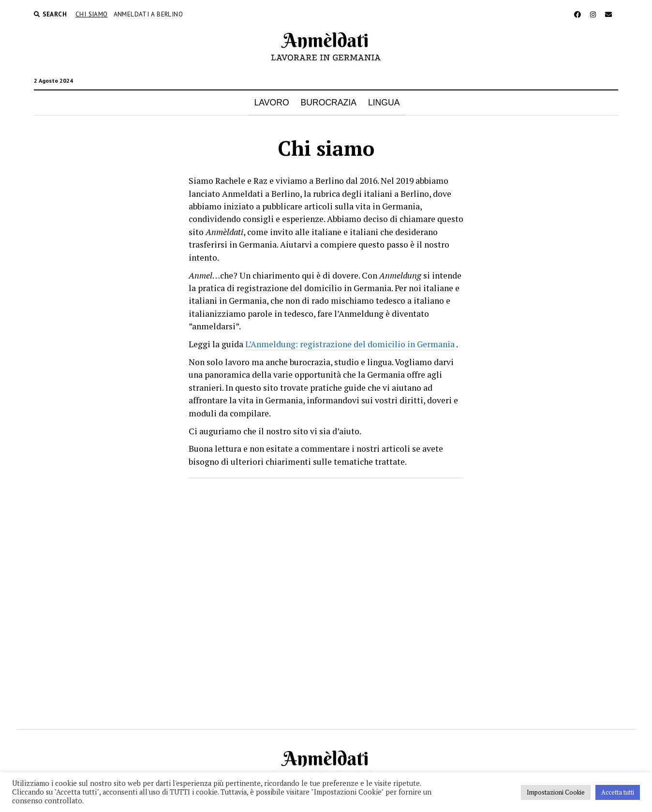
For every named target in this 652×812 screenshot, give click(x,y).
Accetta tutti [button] (618, 792)
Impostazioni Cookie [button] (556, 792)
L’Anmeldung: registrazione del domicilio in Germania (351, 344)
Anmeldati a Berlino (148, 14)
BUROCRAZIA (329, 103)
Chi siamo (92, 14)
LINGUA (384, 103)
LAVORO (272, 103)
